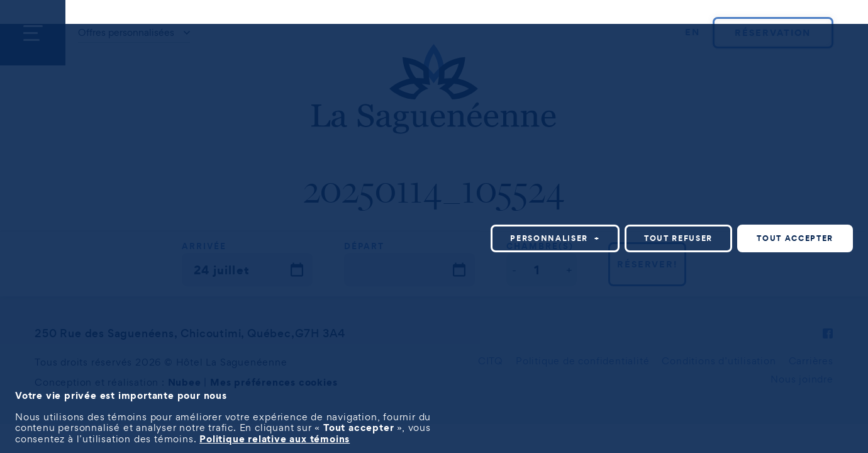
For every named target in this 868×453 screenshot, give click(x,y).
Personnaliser (555, 238)
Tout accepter (795, 238)
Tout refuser (678, 238)
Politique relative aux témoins (275, 439)
